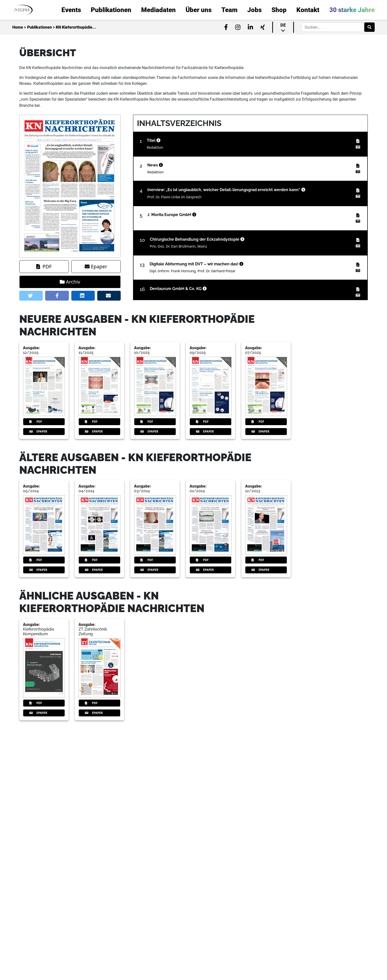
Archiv (70, 282)
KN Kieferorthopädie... (76, 27)
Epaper (96, 266)
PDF (44, 266)
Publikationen (39, 27)
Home (18, 27)
